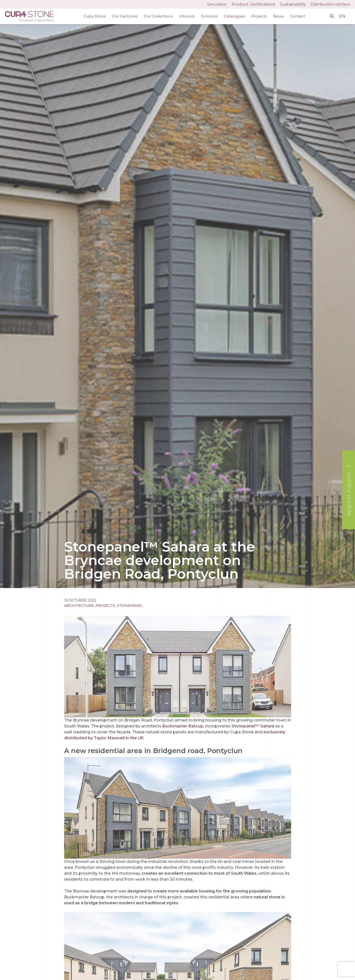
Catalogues (234, 16)
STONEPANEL (130, 606)
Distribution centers (330, 4)
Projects (259, 16)
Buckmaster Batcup (183, 726)
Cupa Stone (94, 16)
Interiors (187, 16)
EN (343, 16)
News (278, 16)
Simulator (217, 4)
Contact (298, 16)
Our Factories (125, 16)
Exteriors (209, 16)
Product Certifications (253, 4)
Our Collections (158, 16)
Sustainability (293, 4)
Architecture (79, 606)
